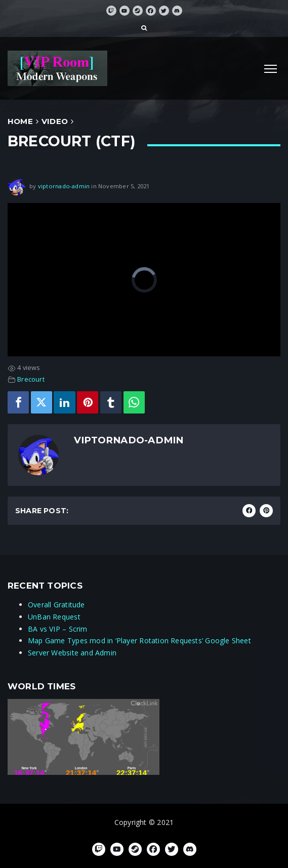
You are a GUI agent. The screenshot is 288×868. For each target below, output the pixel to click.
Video (55, 121)
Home (20, 121)
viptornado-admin (64, 186)
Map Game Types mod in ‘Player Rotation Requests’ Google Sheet (139, 640)
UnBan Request (54, 617)
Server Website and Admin (72, 653)
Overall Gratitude (56, 605)
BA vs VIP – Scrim (58, 629)
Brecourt (31, 379)
